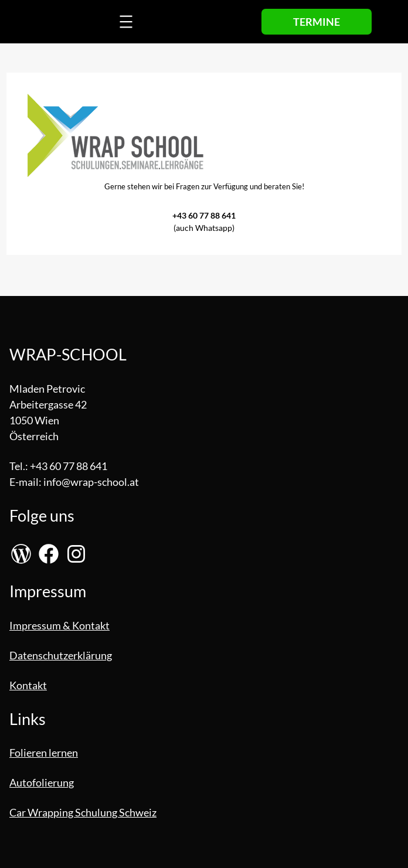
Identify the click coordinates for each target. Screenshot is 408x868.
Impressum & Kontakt (59, 625)
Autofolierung (42, 782)
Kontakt (28, 685)
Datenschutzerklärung (61, 655)
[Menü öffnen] (126, 22)
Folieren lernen (44, 753)
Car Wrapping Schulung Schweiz (83, 812)
